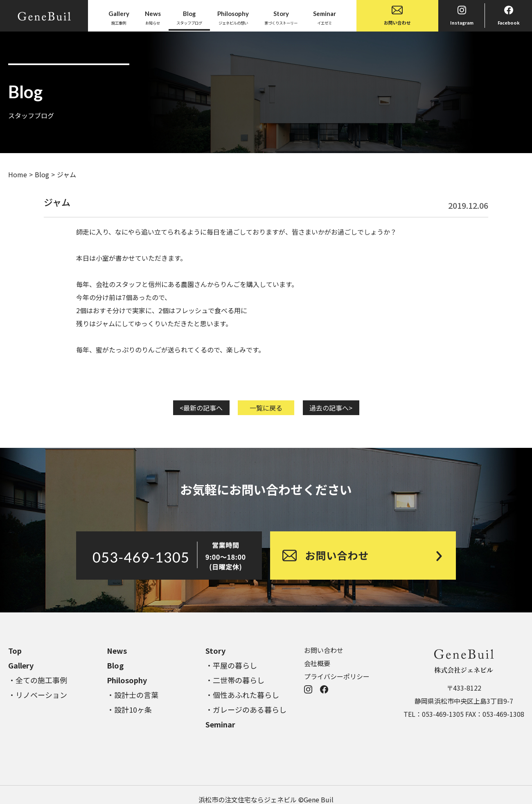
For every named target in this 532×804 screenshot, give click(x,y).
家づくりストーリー (281, 17)
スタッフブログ (189, 17)
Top (15, 650)
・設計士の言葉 (133, 695)
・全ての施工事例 (38, 680)
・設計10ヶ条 (129, 709)
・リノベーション (38, 695)
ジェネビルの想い (233, 17)
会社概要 (317, 663)
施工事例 (119, 17)
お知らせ (153, 17)
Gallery (21, 665)
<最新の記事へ (201, 408)
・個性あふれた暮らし (242, 695)
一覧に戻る (266, 408)
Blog (42, 174)
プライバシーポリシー (337, 676)
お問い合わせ (397, 16)
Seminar (220, 724)
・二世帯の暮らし (235, 680)
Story (215, 650)
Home (18, 174)
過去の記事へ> (331, 408)
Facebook (509, 16)
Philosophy (127, 680)
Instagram (462, 16)
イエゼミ (325, 17)
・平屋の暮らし (231, 665)
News (117, 650)
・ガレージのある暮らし (246, 709)
